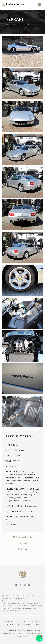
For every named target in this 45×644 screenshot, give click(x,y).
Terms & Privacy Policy (34, 633)
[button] (39, 638)
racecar (25, 636)
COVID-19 (21, 633)
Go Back (22, 549)
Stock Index (23, 543)
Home (9, 25)
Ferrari (24, 25)
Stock (16, 25)
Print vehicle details (23, 537)
